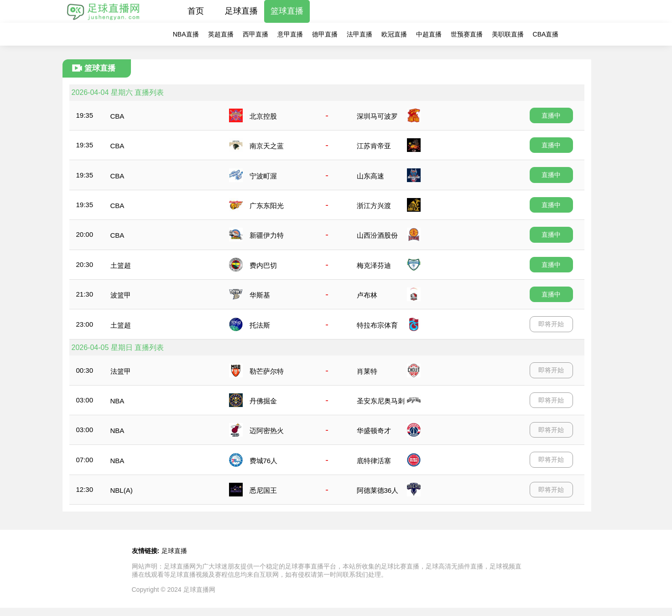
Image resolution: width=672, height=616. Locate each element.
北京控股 (263, 116)
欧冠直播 (394, 34)
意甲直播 (290, 34)
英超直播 (221, 34)
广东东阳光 (267, 206)
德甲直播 (325, 34)
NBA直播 (186, 34)
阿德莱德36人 (378, 490)
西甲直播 (255, 34)
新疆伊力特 (267, 235)
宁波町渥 (263, 176)
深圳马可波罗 (377, 116)
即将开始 (551, 324)
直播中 (551, 115)
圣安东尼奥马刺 (381, 401)
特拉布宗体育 (377, 325)
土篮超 (121, 265)
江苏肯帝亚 (374, 146)
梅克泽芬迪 (374, 265)
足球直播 (241, 11)
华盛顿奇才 (374, 431)
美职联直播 (508, 34)
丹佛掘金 (263, 401)
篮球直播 (287, 11)
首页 (196, 11)
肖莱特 (367, 371)
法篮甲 (121, 371)
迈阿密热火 (267, 431)
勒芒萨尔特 (267, 371)
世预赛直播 (467, 34)
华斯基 (260, 295)
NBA (117, 401)
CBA (117, 116)
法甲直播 (359, 34)
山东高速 (370, 176)
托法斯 (260, 325)
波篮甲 (121, 295)
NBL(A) (122, 490)
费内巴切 (263, 265)
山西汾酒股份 (377, 235)
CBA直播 (546, 34)
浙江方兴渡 (374, 206)
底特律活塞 (374, 461)
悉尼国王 (263, 490)
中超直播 (429, 34)
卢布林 (367, 295)
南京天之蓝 (267, 146)
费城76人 (264, 461)
